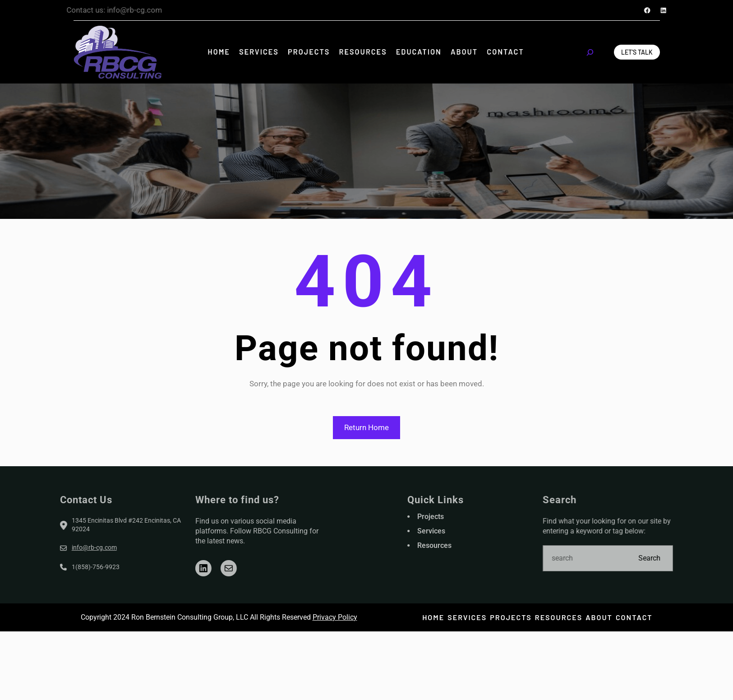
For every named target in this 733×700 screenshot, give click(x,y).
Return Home (366, 427)
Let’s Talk (637, 52)
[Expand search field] (590, 52)
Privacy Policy (335, 617)
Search (688, 558)
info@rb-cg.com (55, 547)
